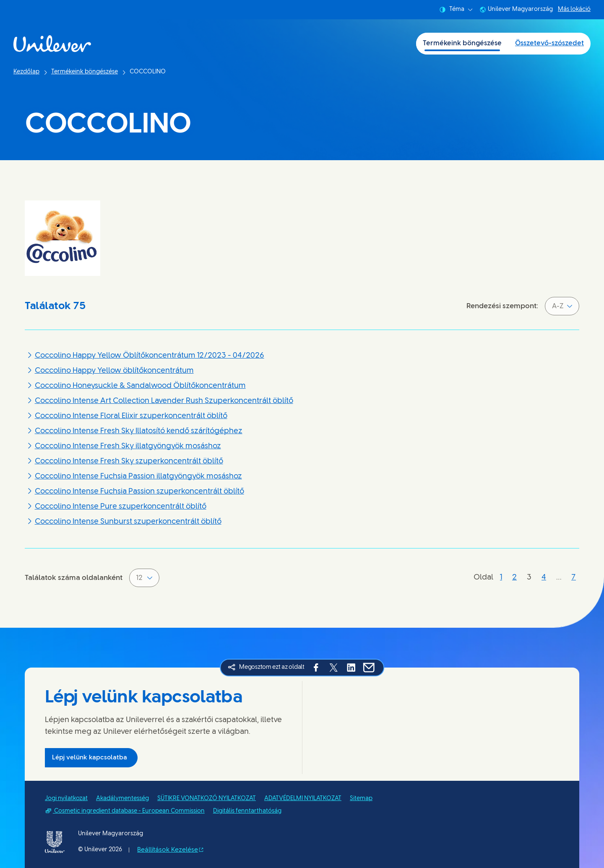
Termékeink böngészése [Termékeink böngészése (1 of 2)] (462, 43)
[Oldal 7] (574, 578)
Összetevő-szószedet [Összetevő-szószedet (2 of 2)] (549, 43)
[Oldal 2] (514, 578)
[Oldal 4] (544, 578)
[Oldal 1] (501, 578)
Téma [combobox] (456, 10)
